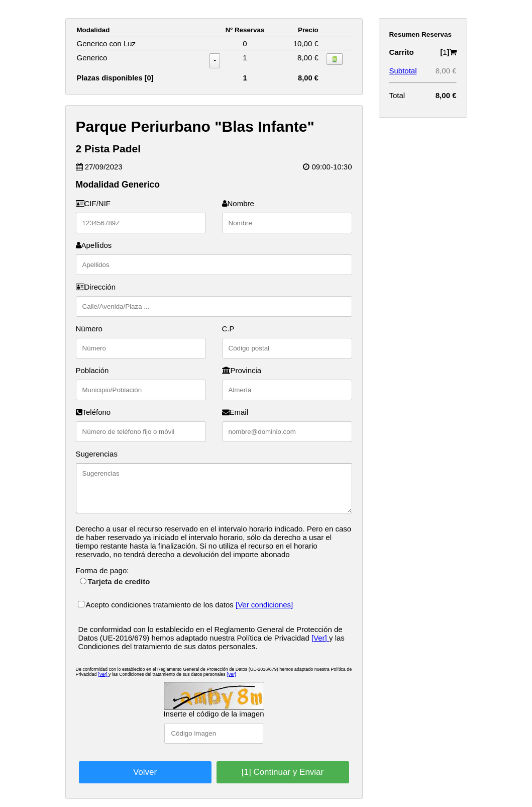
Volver (145, 772)
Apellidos (94, 245)
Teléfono (93, 412)
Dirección (96, 287)
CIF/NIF (93, 203)
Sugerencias (97, 454)
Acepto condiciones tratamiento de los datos (157, 605)
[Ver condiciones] (264, 605)
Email (235, 412)
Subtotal (403, 71)
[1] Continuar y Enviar (283, 772)
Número (89, 329)
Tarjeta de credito (115, 581)
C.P (228, 329)
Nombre (238, 203)
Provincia (242, 370)
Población (92, 370)
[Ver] (320, 638)
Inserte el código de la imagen (214, 714)
